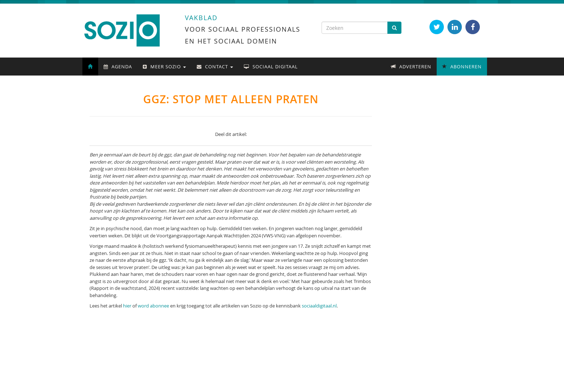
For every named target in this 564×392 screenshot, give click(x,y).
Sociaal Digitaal (271, 67)
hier (127, 306)
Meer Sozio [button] (164, 67)
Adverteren (411, 67)
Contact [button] (215, 67)
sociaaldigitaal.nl (319, 306)
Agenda (118, 67)
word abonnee (153, 306)
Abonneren (462, 67)
